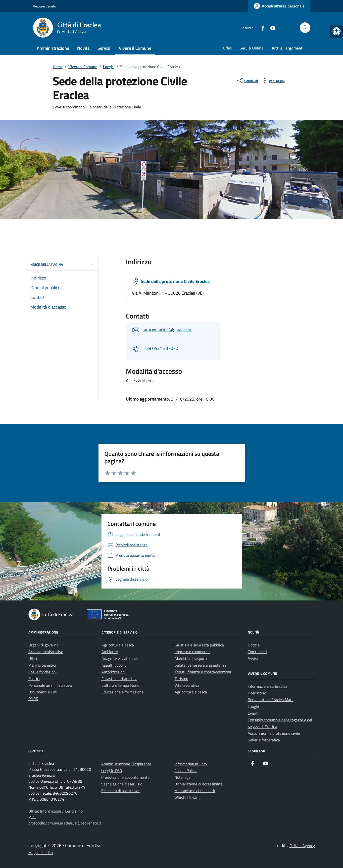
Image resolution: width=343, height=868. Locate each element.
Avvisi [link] (253, 658)
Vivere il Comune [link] (135, 48)
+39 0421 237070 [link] (161, 348)
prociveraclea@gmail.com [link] (168, 329)
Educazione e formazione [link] (122, 692)
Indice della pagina (62, 264)
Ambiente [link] (110, 652)
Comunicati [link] (257, 652)
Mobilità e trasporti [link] (191, 658)
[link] (337, 31)
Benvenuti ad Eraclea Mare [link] (271, 700)
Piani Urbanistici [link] (42, 665)
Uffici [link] (227, 48)
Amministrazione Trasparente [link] (126, 764)
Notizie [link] (254, 645)
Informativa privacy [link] (191, 764)
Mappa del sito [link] (41, 853)
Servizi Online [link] (252, 48)
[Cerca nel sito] (305, 28)
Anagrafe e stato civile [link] (120, 658)
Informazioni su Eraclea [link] (268, 686)
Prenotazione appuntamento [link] (125, 777)
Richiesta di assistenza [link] (120, 791)
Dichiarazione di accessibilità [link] (198, 784)
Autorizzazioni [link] (114, 672)
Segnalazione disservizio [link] (122, 784)
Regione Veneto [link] (44, 6)
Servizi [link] (104, 48)
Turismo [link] (181, 679)
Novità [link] (83, 48)
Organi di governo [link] (43, 645)
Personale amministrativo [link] (50, 685)
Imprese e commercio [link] (193, 652)
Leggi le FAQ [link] (112, 771)
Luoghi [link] (253, 706)
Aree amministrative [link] (46, 652)
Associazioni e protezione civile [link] (274, 733)
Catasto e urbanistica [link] (119, 679)
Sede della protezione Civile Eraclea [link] (175, 281)
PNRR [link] (33, 699)
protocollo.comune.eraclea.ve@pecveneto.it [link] (65, 823)
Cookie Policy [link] (185, 771)
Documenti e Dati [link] (43, 692)
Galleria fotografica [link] (264, 740)
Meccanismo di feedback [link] (195, 791)
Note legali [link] (183, 777)
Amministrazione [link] (53, 48)
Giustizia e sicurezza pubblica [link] (199, 645)
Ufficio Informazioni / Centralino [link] (55, 811)
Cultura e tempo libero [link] (120, 685)
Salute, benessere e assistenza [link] (200, 665)
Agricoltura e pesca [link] (118, 645)
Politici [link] (34, 679)
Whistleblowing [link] (187, 797)
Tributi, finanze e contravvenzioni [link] (203, 672)
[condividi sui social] (247, 81)
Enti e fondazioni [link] (43, 672)
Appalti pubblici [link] (114, 665)
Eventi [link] (253, 713)
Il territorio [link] (257, 693)
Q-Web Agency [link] (302, 846)
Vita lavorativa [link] (187, 685)
